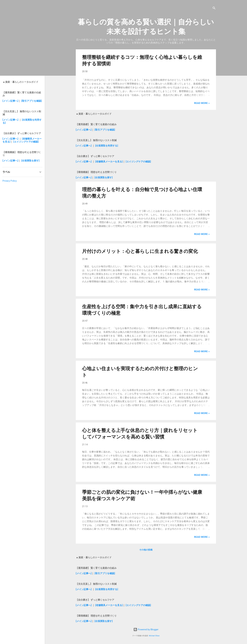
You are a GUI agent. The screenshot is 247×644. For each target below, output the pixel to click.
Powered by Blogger (146, 629)
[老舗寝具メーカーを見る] (109, 162)
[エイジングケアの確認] (138, 162)
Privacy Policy (10, 181)
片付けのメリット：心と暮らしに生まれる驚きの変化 (140, 251)
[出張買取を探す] (104, 178)
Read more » (202, 103)
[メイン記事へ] (84, 130)
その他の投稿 (146, 550)
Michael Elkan (154, 636)
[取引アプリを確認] (105, 130)
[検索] (214, 9)
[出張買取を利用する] (107, 146)
